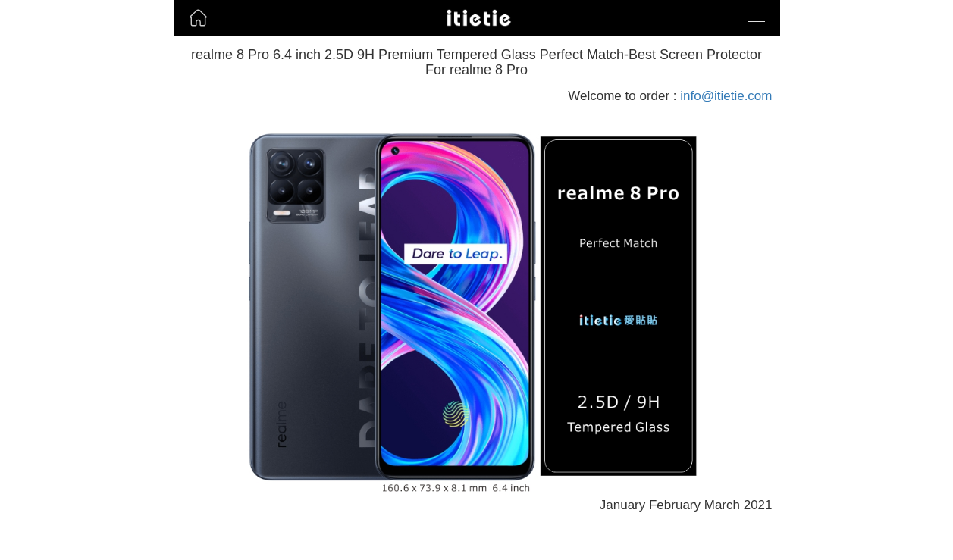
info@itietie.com (726, 96)
